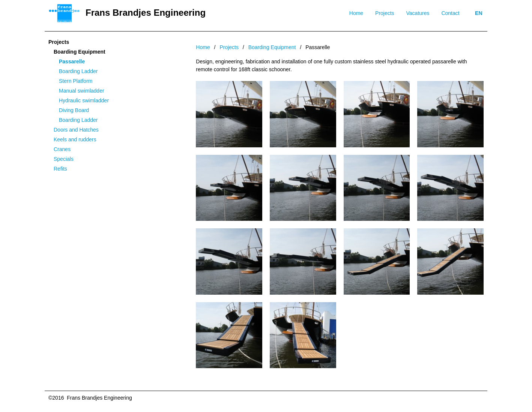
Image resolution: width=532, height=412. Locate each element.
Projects (385, 13)
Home (356, 13)
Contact (450, 13)
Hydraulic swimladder (84, 100)
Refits (60, 169)
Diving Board (74, 110)
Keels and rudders (75, 139)
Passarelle (72, 61)
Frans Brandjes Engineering (146, 13)
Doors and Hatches (76, 130)
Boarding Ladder (78, 71)
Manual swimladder (82, 91)
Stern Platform (76, 81)
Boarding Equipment (80, 52)
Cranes (62, 149)
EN (479, 13)
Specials (64, 159)
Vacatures (418, 13)
